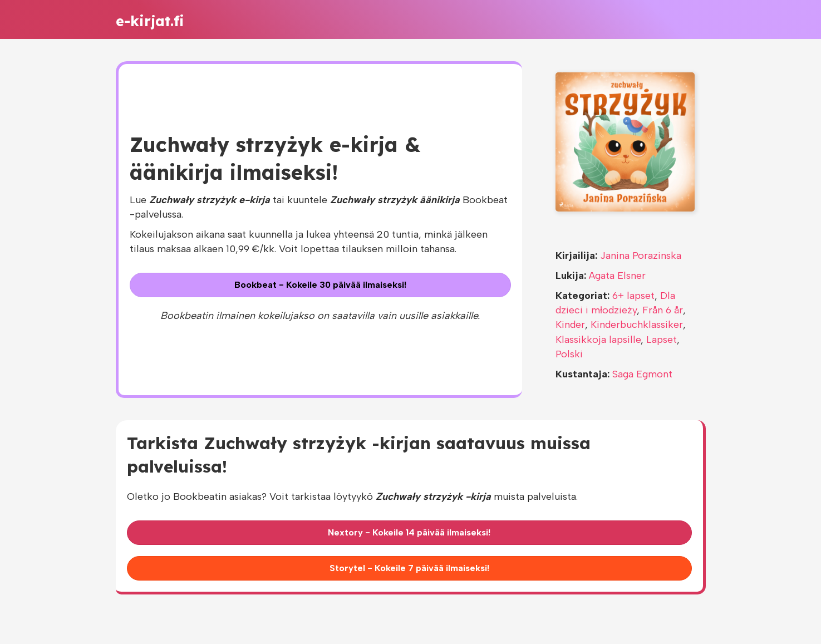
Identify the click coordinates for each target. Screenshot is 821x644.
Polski (569, 354)
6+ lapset (633, 296)
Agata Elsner (617, 276)
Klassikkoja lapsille (598, 340)
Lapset (662, 340)
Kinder (570, 325)
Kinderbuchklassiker (637, 325)
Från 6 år (663, 310)
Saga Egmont (642, 374)
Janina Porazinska (641, 255)
